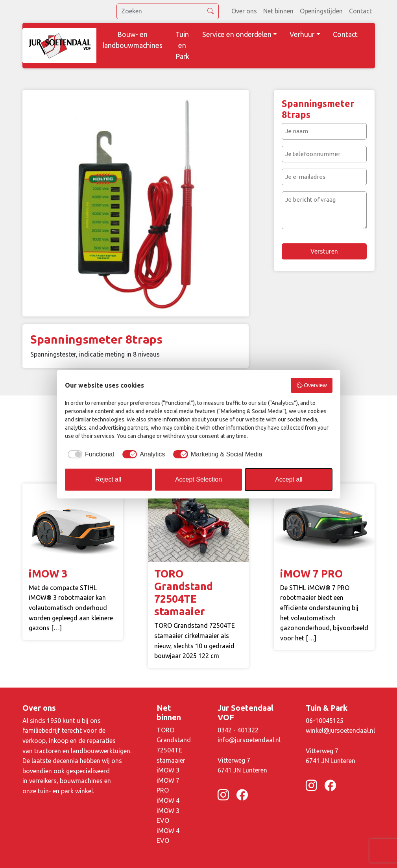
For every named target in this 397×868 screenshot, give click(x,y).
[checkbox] (90, 454)
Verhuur (302, 34)
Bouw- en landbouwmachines (133, 40)
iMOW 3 (168, 770)
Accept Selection (198, 479)
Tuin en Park (182, 45)
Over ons (244, 11)
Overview (312, 385)
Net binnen (278, 11)
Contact (360, 11)
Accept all (289, 479)
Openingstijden (321, 11)
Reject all (108, 479)
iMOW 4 (168, 800)
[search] (168, 11)
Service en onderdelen (237, 34)
